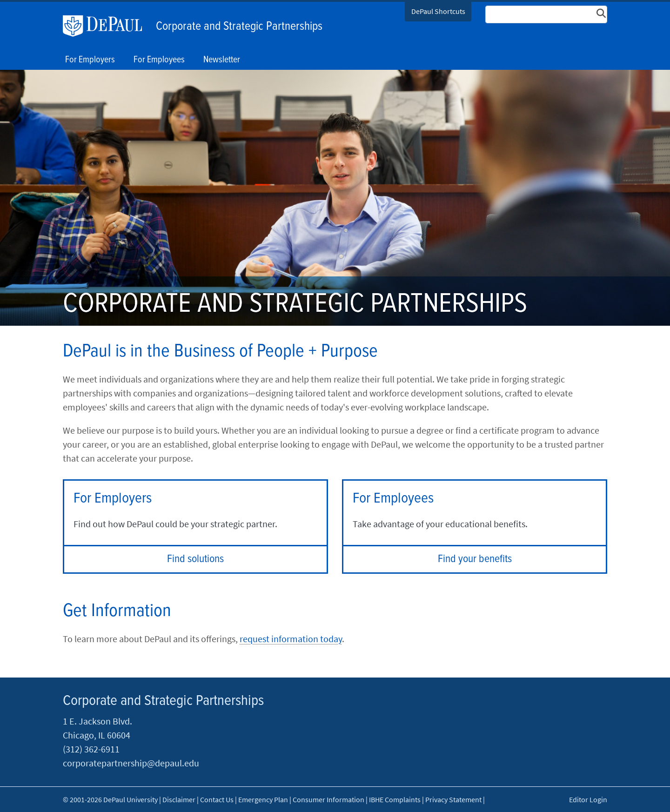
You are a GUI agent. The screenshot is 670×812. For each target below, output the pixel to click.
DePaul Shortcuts (438, 11)
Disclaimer (179, 799)
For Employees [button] (159, 60)
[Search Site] (546, 14)
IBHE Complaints (395, 799)
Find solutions (195, 559)
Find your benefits (475, 559)
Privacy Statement (453, 799)
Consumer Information (328, 799)
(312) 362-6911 (91, 749)
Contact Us (217, 799)
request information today (291, 639)
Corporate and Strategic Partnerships (239, 27)
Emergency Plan (263, 799)
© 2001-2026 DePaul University (110, 799)
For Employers (90, 60)
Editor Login (588, 799)
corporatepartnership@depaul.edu (131, 763)
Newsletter (222, 60)
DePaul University (107, 26)
